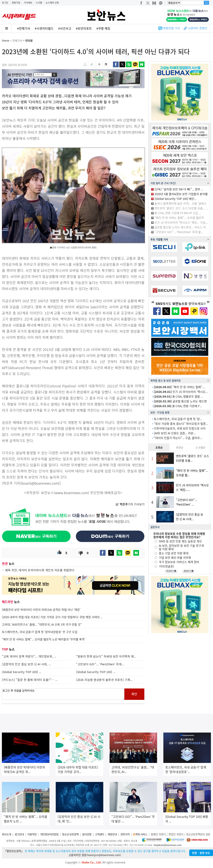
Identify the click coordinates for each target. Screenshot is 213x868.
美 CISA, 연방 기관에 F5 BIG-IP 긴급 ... (178, 213)
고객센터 (99, 834)
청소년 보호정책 (70, 834)
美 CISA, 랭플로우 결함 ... (178, 396)
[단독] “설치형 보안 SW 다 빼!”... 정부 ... (179, 189)
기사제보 (28, 3)
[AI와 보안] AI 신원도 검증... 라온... (175, 433)
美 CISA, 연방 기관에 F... (178, 406)
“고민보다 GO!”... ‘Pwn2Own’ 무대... (100, 664)
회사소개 (6, 834)
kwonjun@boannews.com (104, 855)
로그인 (5, 3)
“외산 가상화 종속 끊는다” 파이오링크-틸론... (181, 424)
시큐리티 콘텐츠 (198, 28)
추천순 (180, 447)
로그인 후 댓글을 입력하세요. (63, 694)
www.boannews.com (72, 493)
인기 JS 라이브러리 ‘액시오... (181, 392)
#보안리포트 (84, 28)
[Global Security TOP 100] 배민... (175, 199)
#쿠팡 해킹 (103, 28)
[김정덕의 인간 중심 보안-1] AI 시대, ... (26, 664)
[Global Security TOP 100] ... (22, 672)
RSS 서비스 (141, 834)
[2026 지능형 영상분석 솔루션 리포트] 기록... (105, 680)
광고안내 (19, 834)
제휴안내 (112, 834)
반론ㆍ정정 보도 (201, 853)
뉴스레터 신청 (52, 3)
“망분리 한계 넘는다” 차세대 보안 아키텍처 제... (106, 656)
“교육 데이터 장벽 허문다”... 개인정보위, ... (29, 656)
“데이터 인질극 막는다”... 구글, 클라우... (178, 438)
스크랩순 (200, 447)
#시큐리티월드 (44, 28)
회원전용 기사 (172, 28)
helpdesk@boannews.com (168, 845)
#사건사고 (65, 28)
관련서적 (125, 834)
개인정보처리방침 (49, 834)
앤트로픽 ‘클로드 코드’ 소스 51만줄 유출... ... (181, 208)
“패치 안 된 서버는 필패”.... (180, 387)
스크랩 (39, 3)
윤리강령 (87, 834)
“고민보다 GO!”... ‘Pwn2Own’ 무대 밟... (179, 232)
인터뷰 (29, 40)
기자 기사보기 (130, 504)
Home (6, 40)
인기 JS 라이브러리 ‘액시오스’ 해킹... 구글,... (181, 222)
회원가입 (16, 3)
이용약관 (32, 834)
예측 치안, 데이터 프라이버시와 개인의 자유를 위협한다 (40, 570)
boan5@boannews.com (40, 483)
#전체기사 (24, 28)
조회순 (159, 447)
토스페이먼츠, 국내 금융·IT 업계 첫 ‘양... (178, 419)
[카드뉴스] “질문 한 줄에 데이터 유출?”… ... (30, 680)
